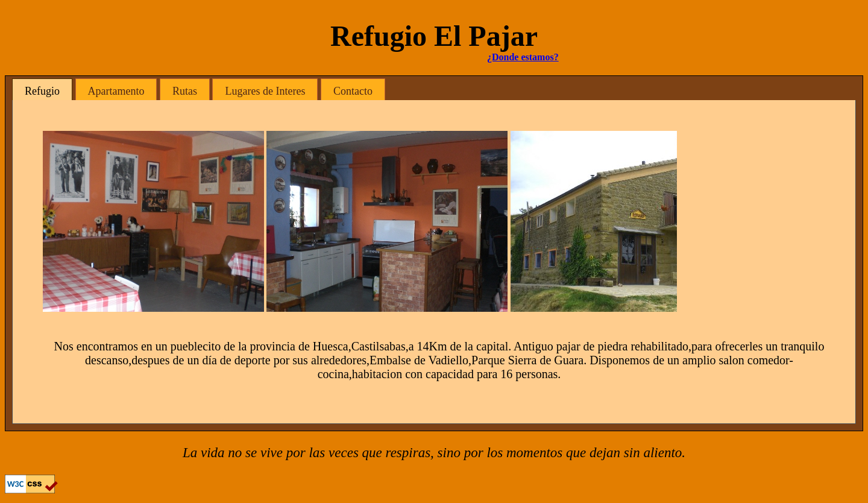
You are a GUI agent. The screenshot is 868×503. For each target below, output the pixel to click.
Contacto (353, 91)
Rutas (185, 91)
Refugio (42, 91)
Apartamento (116, 91)
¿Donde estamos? (523, 57)
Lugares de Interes (265, 91)
